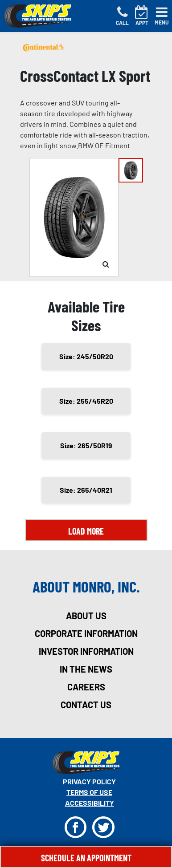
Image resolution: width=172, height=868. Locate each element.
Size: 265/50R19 (86, 445)
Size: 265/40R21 (86, 490)
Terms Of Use (89, 792)
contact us (86, 705)
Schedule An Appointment (86, 858)
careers (86, 687)
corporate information (86, 633)
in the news (86, 669)
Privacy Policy (89, 781)
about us (86, 616)
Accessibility (90, 803)
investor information (86, 651)
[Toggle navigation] (162, 16)
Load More (86, 531)
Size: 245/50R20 (86, 356)
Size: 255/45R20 (86, 401)
